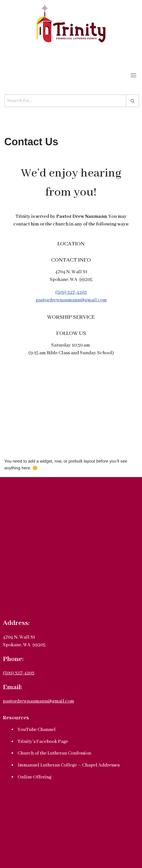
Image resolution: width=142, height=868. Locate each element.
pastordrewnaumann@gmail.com (71, 300)
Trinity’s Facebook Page (43, 742)
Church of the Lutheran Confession (54, 753)
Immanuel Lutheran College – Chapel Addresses (69, 765)
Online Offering (35, 777)
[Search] (65, 101)
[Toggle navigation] (133, 75)
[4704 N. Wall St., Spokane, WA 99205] (71, 417)
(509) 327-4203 (71, 292)
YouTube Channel (37, 730)
